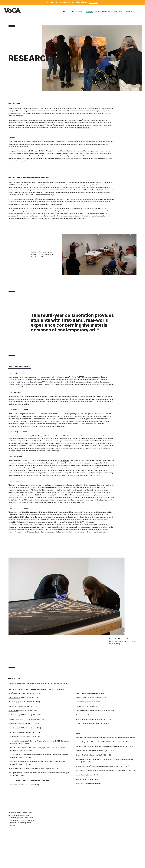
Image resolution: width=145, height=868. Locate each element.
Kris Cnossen (13, 706)
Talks (98, 13)
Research (89, 13)
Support (128, 13)
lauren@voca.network (83, 128)
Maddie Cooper (14, 702)
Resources (118, 13)
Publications (77, 13)
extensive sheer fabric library (72, 416)
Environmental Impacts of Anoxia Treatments (51, 426)
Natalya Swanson (14, 698)
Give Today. (94, 2)
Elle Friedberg (13, 711)
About (65, 13)
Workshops (106, 13)
